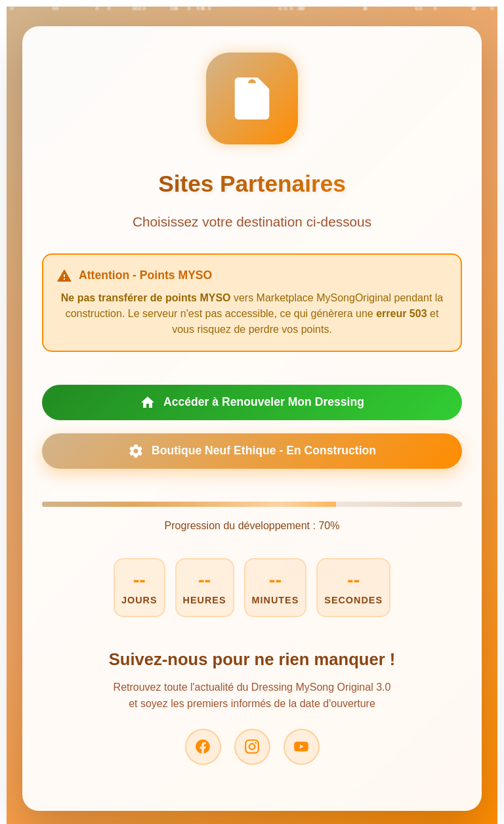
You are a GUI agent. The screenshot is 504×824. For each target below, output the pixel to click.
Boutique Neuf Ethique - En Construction (252, 451)
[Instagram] (252, 747)
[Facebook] (203, 747)
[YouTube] (302, 747)
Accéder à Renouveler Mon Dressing (252, 402)
